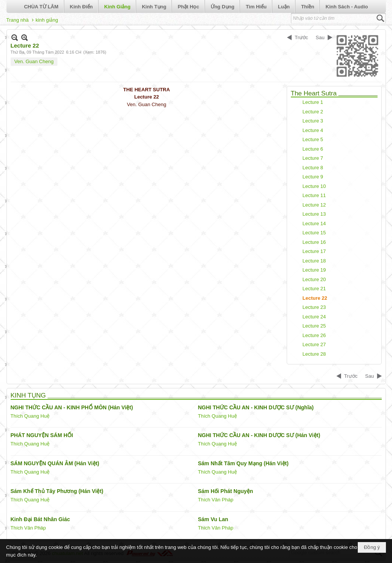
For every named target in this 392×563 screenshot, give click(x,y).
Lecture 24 (314, 317)
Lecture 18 (314, 261)
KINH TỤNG (28, 395)
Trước (301, 37)
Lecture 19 (314, 270)
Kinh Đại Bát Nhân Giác (40, 519)
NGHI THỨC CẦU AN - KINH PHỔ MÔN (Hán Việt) (72, 407)
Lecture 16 (314, 242)
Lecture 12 (314, 205)
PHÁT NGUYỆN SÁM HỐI (42, 435)
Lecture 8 (313, 168)
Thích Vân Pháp (216, 500)
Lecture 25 (314, 326)
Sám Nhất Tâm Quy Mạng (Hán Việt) (243, 463)
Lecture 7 (313, 158)
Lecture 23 (314, 307)
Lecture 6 (313, 149)
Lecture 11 (314, 195)
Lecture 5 (313, 139)
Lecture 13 (314, 214)
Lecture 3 (313, 121)
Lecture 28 (314, 354)
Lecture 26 (314, 335)
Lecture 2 (313, 112)
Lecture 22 (315, 298)
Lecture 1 (313, 102)
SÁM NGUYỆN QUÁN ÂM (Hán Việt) (55, 463)
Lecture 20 (314, 279)
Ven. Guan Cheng (34, 61)
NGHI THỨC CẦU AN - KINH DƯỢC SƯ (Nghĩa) (256, 407)
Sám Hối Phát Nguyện (226, 491)
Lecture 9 (313, 177)
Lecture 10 (314, 186)
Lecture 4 (313, 130)
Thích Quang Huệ (30, 416)
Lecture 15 (314, 233)
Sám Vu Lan (213, 519)
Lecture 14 (314, 223)
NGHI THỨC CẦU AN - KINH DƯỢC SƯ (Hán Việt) (259, 435)
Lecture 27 (314, 344)
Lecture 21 (314, 289)
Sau (320, 37)
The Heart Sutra (314, 93)
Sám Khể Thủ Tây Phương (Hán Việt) (57, 491)
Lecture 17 (314, 251)
